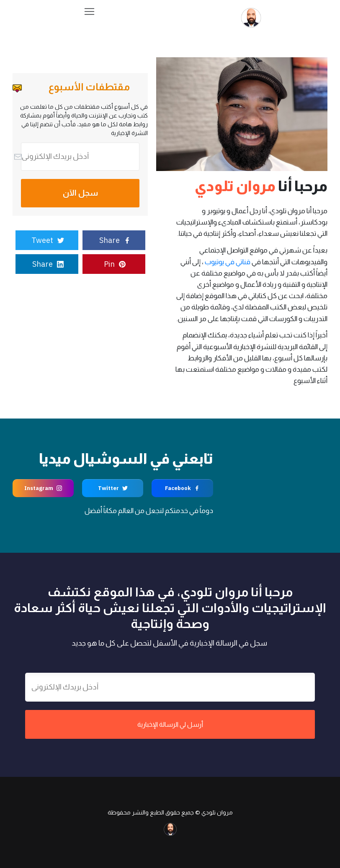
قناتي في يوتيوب (228, 262)
